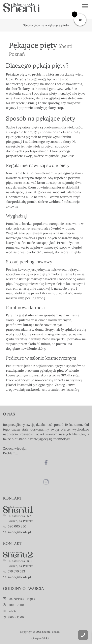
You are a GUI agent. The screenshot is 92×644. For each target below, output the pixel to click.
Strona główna (34, 25)
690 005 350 (17, 526)
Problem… (10, 453)
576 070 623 (16, 571)
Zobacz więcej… (15, 448)
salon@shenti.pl (19, 532)
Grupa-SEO (40, 638)
